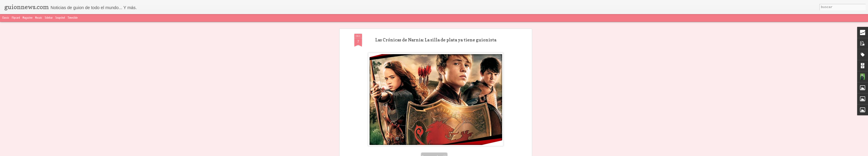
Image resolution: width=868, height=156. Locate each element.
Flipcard (16, 18)
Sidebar (49, 18)
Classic (6, 18)
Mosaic (39, 18)
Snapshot (60, 18)
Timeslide (73, 18)
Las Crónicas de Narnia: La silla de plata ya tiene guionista (436, 40)
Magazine (28, 18)
